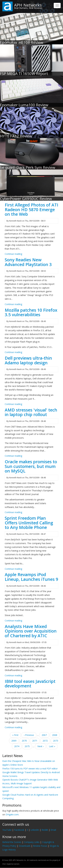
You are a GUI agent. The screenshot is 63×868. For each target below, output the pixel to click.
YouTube (7, 830)
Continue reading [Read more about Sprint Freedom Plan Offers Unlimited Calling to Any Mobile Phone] (13, 569)
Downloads (25, 846)
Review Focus (40, 846)
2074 (17, 746)
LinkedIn (35, 830)
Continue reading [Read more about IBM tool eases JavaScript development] (13, 727)
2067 (44, 735)
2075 (27, 746)
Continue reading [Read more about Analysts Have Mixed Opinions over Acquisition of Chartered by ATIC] (13, 675)
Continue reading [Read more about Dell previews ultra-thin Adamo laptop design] (13, 404)
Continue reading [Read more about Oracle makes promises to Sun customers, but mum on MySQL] (13, 512)
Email (53, 830)
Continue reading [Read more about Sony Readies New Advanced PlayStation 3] (13, 304)
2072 (45, 740)
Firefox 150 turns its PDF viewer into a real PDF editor (30, 769)
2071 (36, 741)
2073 (56, 740)
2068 (55, 735)
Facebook (19, 830)
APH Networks (28, 5)
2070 (24, 740)
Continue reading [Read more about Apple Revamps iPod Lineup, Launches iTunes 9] (13, 621)
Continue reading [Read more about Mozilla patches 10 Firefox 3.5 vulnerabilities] (13, 352)
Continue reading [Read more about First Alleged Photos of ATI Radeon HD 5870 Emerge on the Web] (13, 254)
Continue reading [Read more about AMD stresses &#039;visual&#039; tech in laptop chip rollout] (13, 456)
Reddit (45, 830)
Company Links (32, 842)
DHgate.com (12, 814)
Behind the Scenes (12, 842)
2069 (14, 740)
